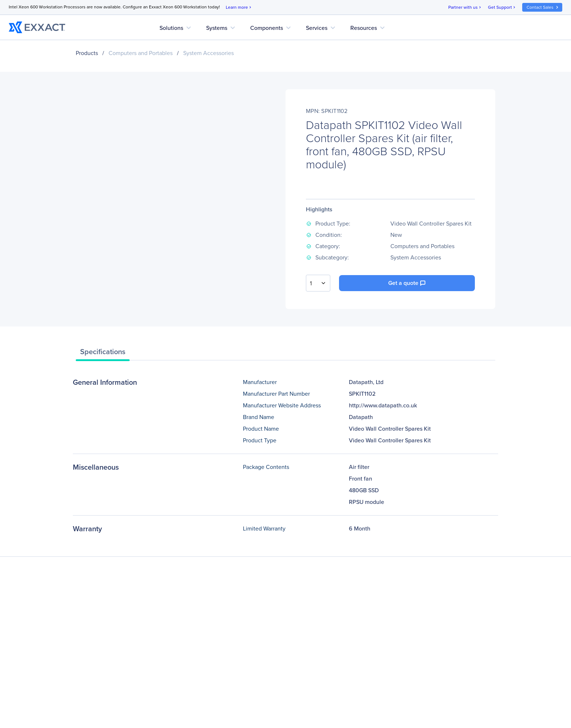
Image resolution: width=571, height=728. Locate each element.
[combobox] (318, 283)
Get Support (502, 7)
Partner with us (465, 7)
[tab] (103, 353)
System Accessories (208, 53)
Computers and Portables (141, 53)
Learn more (239, 7)
